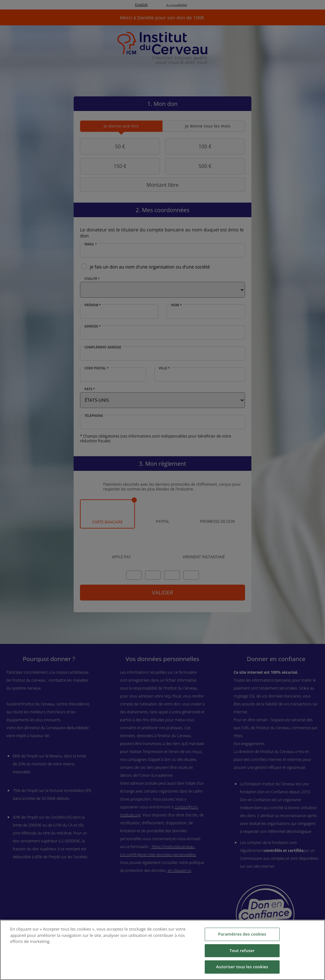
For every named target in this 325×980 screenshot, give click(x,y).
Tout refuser (242, 951)
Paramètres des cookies (242, 934)
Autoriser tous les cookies (242, 967)
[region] (162, 950)
